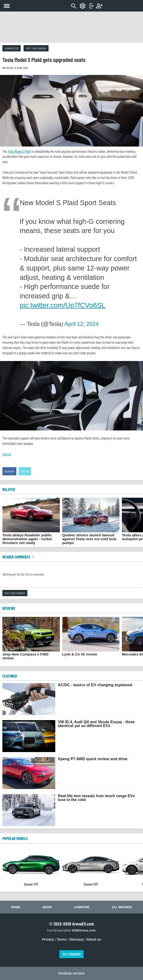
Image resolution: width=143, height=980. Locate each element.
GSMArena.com (84, 930)
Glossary (76, 939)
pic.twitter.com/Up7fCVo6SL (62, 305)
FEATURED (10, 676)
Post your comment (36, 48)
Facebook (9, 471)
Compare (82, 907)
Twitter (25, 471)
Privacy (48, 939)
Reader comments (19, 557)
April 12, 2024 (82, 324)
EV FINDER (72, 954)
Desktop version (71, 973)
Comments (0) (12, 48)
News (47, 907)
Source (7, 454)
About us (94, 939)
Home (16, 907)
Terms (62, 939)
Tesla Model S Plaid (19, 151)
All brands (122, 907)
